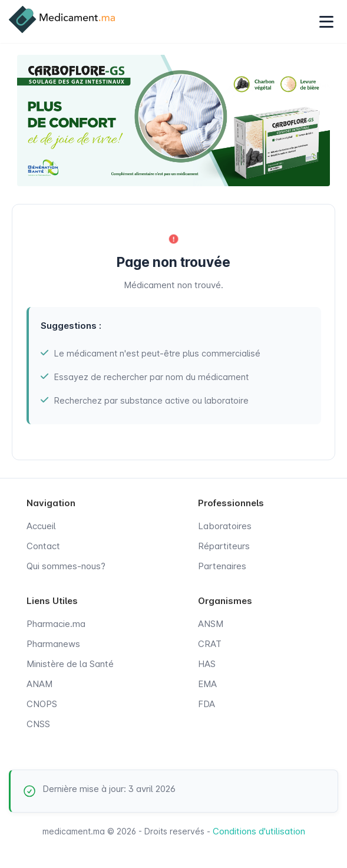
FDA (206, 704)
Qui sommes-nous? (66, 566)
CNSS (38, 724)
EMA (207, 684)
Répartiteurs (224, 546)
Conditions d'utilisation (259, 831)
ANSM (211, 624)
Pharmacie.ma (56, 624)
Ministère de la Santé (70, 664)
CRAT (210, 644)
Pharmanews (53, 644)
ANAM (39, 684)
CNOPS (42, 704)
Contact (43, 546)
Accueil (41, 526)
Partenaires (222, 566)
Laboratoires (225, 526)
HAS (207, 664)
